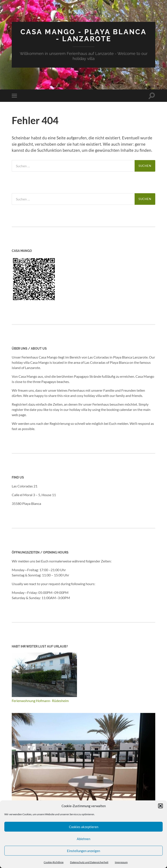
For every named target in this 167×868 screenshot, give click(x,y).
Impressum (121, 862)
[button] (160, 806)
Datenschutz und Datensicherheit (89, 862)
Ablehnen (83, 839)
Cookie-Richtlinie (54, 862)
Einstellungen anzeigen (83, 851)
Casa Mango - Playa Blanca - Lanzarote (83, 35)
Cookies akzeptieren (84, 827)
